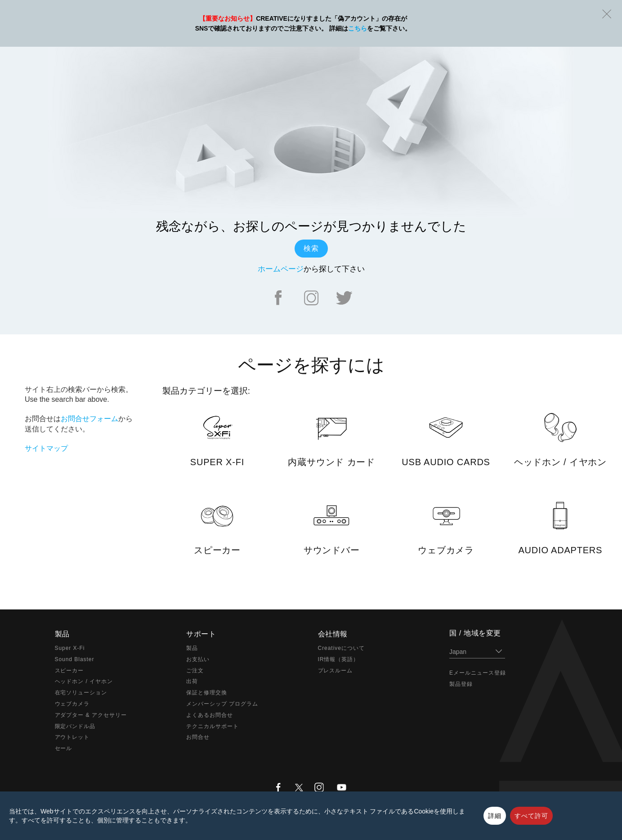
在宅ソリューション (81, 693)
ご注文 (195, 671)
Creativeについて (341, 648)
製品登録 (461, 684)
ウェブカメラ (72, 704)
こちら (358, 28)
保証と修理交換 (207, 693)
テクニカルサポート (213, 726)
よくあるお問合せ (210, 715)
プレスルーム (336, 671)
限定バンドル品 (75, 726)
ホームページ (281, 269)
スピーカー (69, 671)
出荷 (192, 681)
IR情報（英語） (339, 659)
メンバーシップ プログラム (222, 704)
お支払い (198, 659)
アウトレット (72, 737)
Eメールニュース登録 (478, 673)
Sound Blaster (75, 659)
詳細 (495, 816)
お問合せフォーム (89, 419)
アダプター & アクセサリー (91, 715)
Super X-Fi (70, 648)
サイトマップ (46, 448)
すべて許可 (531, 816)
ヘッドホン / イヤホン (84, 681)
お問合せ (198, 737)
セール (64, 748)
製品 (192, 648)
